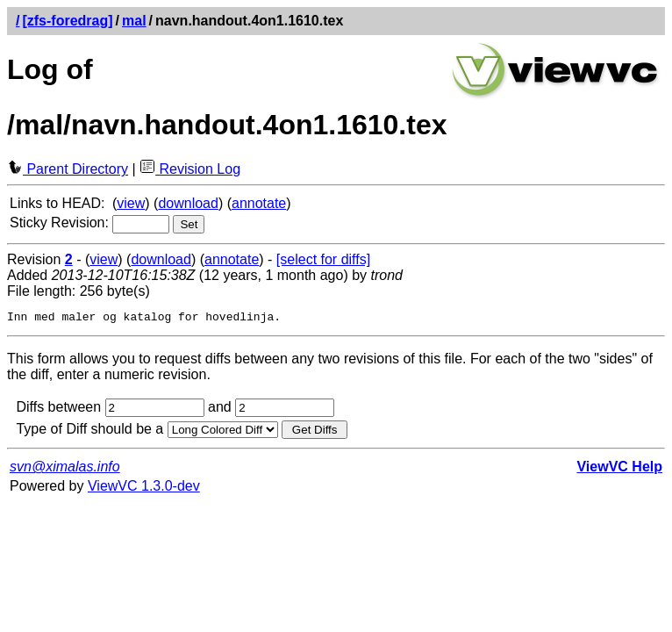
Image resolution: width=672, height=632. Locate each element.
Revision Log (190, 169)
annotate (259, 203)
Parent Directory (68, 169)
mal (134, 21)
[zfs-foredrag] (67, 21)
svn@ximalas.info (65, 469)
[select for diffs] (323, 259)
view (131, 203)
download (188, 203)
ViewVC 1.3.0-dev (144, 488)
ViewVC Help (619, 469)
